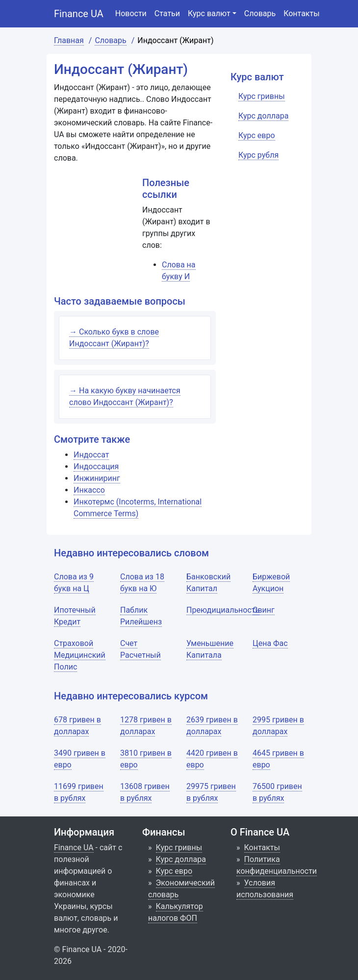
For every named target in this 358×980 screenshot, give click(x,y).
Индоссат (91, 455)
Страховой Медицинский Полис (80, 655)
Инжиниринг (97, 478)
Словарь (260, 13)
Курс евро (174, 871)
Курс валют (209, 13)
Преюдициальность (223, 610)
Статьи (167, 13)
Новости (131, 13)
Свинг (264, 610)
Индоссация (96, 466)
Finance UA (79, 14)
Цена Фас (270, 643)
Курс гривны (179, 848)
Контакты (301, 13)
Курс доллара (181, 859)
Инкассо (89, 490)
